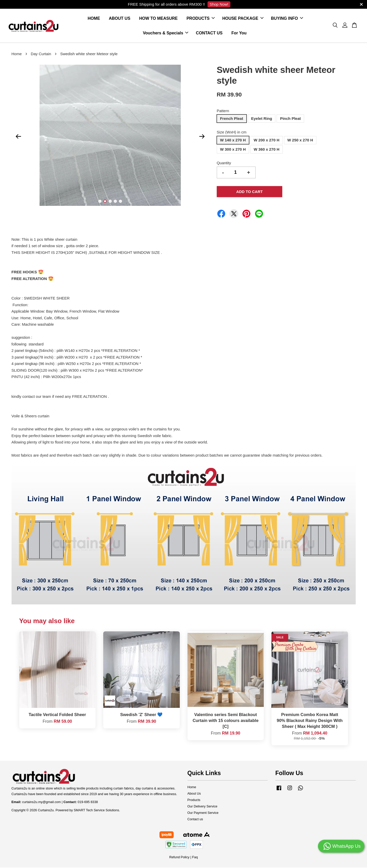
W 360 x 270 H (267, 150)
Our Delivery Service (203, 807)
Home (17, 54)
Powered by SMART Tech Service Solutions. (88, 811)
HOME (94, 19)
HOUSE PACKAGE (243, 19)
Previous (18, 137)
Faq (195, 857)
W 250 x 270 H (300, 140)
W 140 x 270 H (233, 140)
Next (202, 137)
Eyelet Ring (262, 119)
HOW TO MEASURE (158, 19)
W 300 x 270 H (233, 150)
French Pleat (232, 119)
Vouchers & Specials (166, 33)
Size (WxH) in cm (232, 133)
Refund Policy (179, 857)
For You (239, 33)
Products (194, 800)
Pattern (223, 111)
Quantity (224, 163)
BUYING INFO (287, 19)
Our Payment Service (203, 813)
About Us (194, 794)
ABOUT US (120, 19)
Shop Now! (219, 4)
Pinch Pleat (290, 119)
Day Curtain (41, 54)
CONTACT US (209, 33)
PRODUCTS (201, 19)
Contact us (195, 820)
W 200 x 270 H (267, 140)
